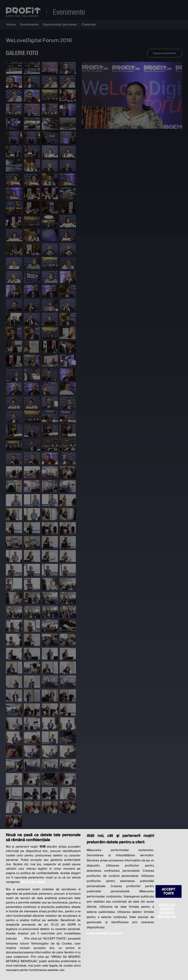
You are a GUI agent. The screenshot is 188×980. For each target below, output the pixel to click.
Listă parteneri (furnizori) (104, 933)
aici (20, 939)
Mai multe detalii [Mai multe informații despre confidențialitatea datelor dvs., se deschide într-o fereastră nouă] (33, 882)
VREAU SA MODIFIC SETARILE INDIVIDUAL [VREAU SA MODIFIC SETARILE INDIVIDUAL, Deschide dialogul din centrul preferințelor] (167, 911)
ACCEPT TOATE (168, 891)
